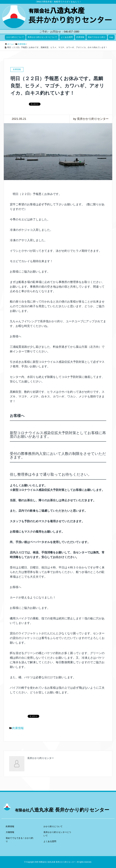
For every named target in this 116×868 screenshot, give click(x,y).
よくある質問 (67, 37)
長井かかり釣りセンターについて (42, 37)
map (111, 37)
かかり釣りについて (15, 37)
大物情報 (10, 832)
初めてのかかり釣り (97, 37)
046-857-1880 (71, 32)
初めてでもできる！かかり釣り (19, 840)
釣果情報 (80, 37)
